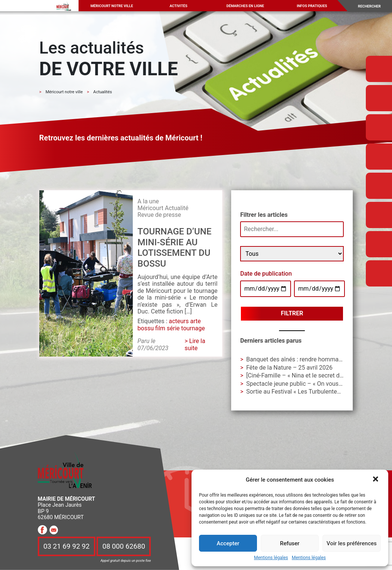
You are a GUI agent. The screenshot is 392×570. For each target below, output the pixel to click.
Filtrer (292, 313)
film (160, 328)
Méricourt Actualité (163, 208)
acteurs (179, 321)
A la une (148, 201)
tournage (193, 328)
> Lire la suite (195, 344)
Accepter (228, 543)
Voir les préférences (352, 543)
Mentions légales (271, 558)
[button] (376, 480)
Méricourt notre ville (112, 6)
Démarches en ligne (245, 6)
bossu (146, 328)
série (173, 328)
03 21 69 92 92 (67, 546)
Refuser (290, 543)
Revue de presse (159, 215)
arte (196, 321)
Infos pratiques (312, 6)
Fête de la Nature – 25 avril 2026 (289, 368)
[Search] (372, 6)
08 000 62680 (124, 546)
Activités (178, 6)
